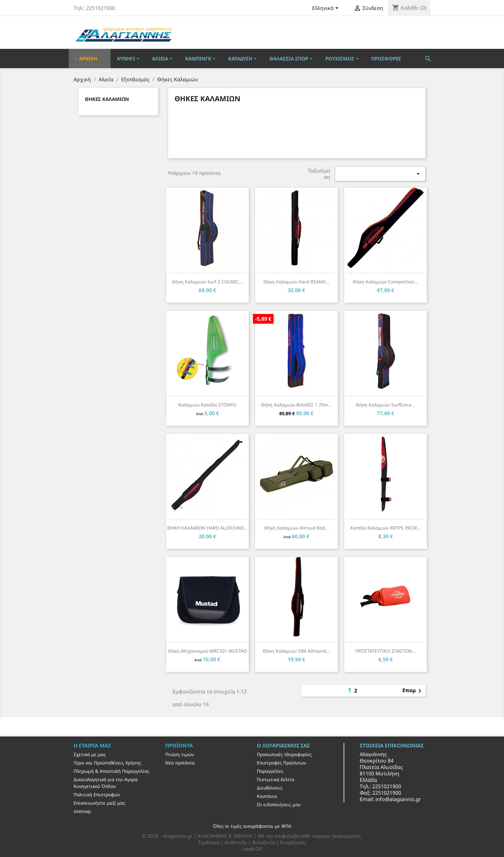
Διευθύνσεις (270, 788)
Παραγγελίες (270, 771)
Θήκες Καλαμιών (107, 99)
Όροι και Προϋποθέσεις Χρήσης (108, 763)
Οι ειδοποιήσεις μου (279, 804)
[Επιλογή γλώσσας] (326, 9)
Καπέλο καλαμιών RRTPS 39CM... (386, 528)
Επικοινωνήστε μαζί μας (99, 803)
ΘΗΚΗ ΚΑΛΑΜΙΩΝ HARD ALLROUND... (207, 528)
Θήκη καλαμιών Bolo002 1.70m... (296, 405)
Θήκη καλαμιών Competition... (385, 282)
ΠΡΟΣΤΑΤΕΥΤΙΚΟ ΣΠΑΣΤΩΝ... (386, 651)
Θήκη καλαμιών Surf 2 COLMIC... (207, 282)
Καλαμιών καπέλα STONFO (207, 405)
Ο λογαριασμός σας (283, 745)
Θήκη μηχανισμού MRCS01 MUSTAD (207, 651)
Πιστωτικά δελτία (276, 779)
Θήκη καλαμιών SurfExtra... (385, 405)
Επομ (413, 691)
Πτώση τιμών (180, 754)
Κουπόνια (267, 796)
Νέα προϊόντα (180, 763)
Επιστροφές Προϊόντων (281, 763)
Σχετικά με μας (90, 754)
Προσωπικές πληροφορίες (284, 754)
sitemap (82, 811)
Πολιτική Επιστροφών (97, 795)
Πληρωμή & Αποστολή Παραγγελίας (112, 771)
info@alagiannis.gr (398, 799)
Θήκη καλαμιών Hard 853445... (297, 282)
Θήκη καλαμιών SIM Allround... (296, 651)
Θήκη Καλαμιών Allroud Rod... (297, 528)
